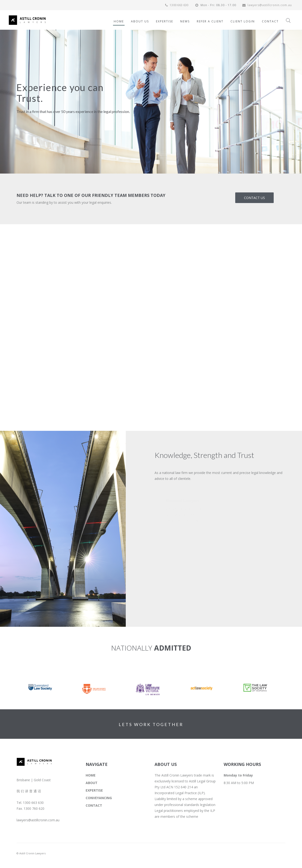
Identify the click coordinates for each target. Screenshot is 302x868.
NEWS (185, 21)
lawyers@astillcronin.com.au (267, 5)
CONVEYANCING (99, 798)
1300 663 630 (176, 5)
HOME (91, 775)
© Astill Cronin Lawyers (31, 853)
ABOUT (92, 783)
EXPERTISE (94, 790)
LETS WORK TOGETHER (151, 724)
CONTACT (94, 805)
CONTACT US (254, 198)
